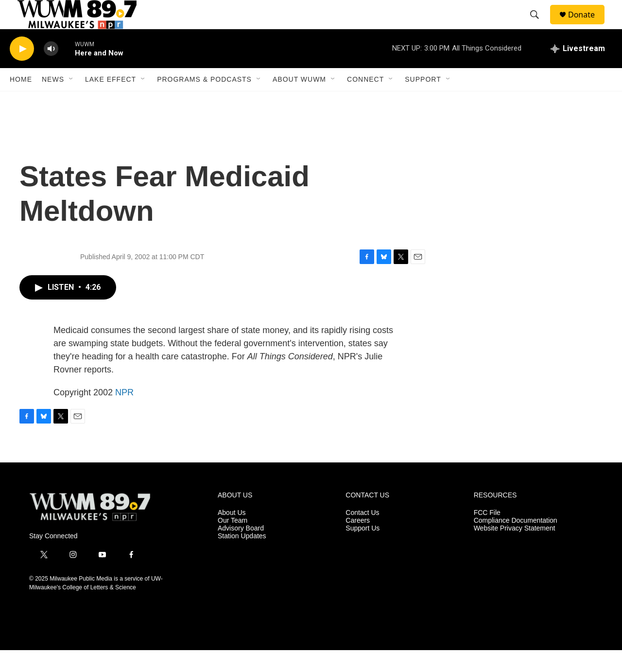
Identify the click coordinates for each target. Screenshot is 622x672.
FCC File (487, 535)
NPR (124, 414)
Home (21, 101)
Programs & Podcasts (204, 101)
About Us (232, 535)
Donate (587, 26)
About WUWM (299, 101)
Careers (358, 542)
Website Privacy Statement (515, 550)
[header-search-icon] (539, 26)
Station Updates (242, 558)
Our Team (233, 542)
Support (423, 101)
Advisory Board (241, 550)
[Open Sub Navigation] (71, 101)
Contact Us (362, 535)
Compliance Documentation (516, 542)
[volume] (51, 71)
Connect (365, 101)
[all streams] (578, 71)
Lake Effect (111, 101)
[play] (22, 71)
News (53, 101)
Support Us (363, 550)
